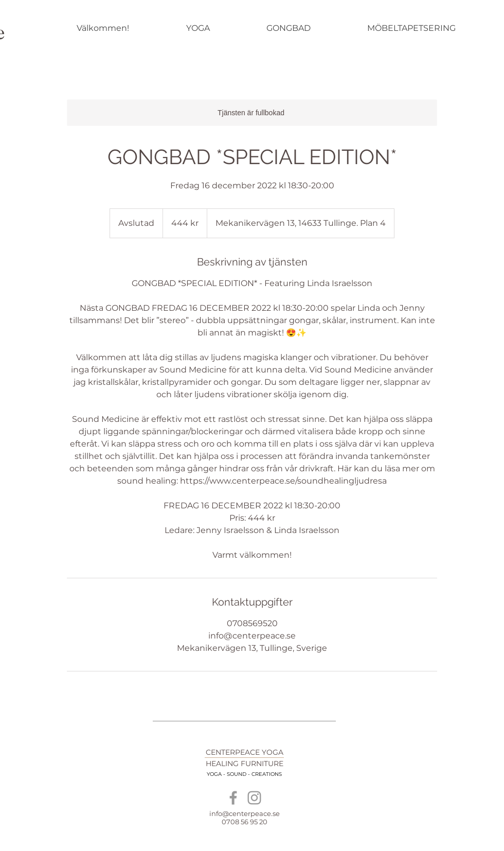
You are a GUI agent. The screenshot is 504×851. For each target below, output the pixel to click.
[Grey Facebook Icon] (233, 798)
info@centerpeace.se (245, 813)
